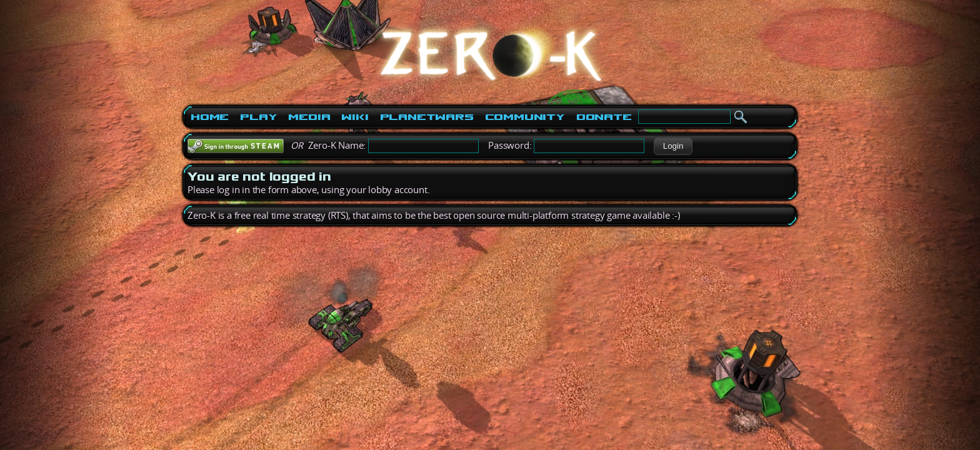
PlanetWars (427, 117)
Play (258, 117)
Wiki (355, 117)
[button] (673, 146)
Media (309, 117)
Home (210, 117)
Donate (604, 117)
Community (525, 117)
